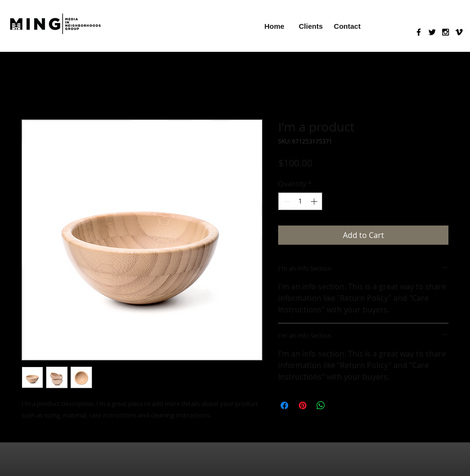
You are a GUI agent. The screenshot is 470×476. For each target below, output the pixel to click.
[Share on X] (339, 405)
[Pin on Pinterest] (303, 405)
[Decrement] (286, 201)
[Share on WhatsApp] (321, 405)
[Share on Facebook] (284, 405)
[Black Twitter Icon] (432, 32)
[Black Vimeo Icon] (459, 32)
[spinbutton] (300, 201)
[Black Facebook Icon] (419, 32)
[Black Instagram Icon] (446, 32)
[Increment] (315, 201)
